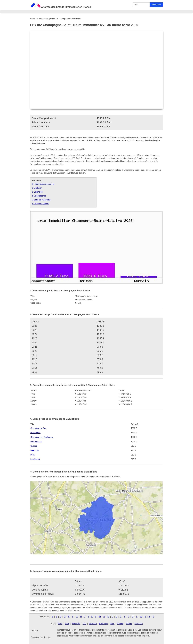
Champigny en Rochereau (42, 437)
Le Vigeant (35, 459)
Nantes (120, 624)
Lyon (67, 624)
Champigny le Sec (38, 428)
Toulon (129, 624)
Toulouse (93, 624)
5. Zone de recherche (41, 200)
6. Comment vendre (40, 204)
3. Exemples (37, 192)
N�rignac (35, 450)
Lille (84, 624)
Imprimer (34, 630)
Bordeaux (104, 624)
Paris (60, 624)
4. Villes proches (39, 196)
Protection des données (41, 637)
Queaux (34, 446)
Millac (33, 455)
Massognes (35, 433)
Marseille (76, 624)
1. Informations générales (43, 184)
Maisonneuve (36, 442)
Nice (113, 624)
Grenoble (139, 624)
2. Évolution (37, 188)
